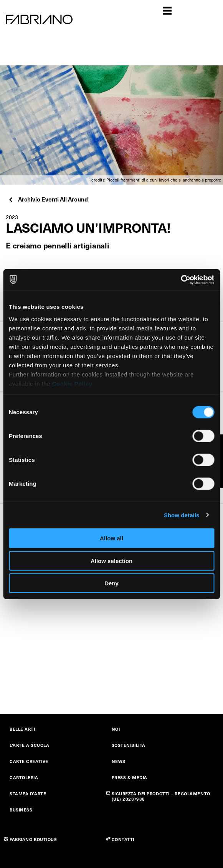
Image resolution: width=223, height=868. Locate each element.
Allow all (111, 538)
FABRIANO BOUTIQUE (33, 839)
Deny (111, 583)
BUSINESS (21, 810)
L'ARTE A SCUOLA (29, 745)
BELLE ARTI (22, 729)
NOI (116, 729)
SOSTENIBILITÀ (129, 745)
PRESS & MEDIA (130, 777)
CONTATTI (123, 839)
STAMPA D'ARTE (28, 794)
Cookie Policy (72, 383)
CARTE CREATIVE (29, 761)
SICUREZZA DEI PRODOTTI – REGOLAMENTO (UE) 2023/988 (161, 796)
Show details (182, 515)
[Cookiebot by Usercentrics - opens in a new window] (181, 280)
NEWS (119, 761)
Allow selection (111, 561)
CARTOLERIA (24, 777)
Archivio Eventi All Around (48, 199)
